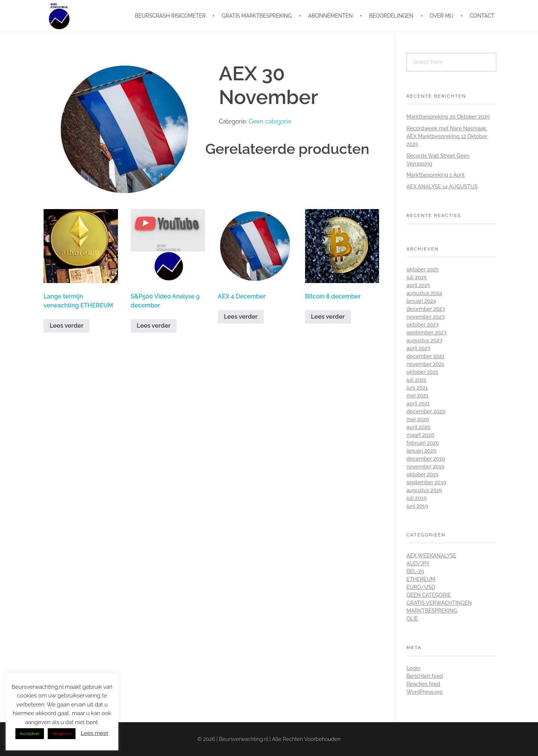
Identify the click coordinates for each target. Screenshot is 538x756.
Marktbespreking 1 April (435, 175)
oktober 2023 (423, 325)
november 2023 (425, 317)
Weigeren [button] (61, 734)
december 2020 (426, 411)
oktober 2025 (423, 270)
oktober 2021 (422, 372)
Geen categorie (270, 121)
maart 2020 (420, 435)
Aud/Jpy (418, 563)
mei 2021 (417, 396)
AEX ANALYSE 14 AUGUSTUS (442, 187)
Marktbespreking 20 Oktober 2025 (448, 117)
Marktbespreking (432, 611)
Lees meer (95, 733)
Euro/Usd (421, 587)
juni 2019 (417, 506)
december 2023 (426, 309)
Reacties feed (423, 684)
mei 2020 (418, 419)
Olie (412, 619)
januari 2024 (421, 301)
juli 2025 (417, 277)
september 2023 (426, 333)
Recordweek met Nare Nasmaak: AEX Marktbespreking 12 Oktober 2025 (447, 136)
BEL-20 (415, 571)
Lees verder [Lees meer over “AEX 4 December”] (241, 317)
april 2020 (419, 427)
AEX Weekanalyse (431, 556)
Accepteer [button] (30, 734)
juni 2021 (417, 388)
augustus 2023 (424, 340)
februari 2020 (423, 443)
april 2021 (418, 404)
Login (413, 668)
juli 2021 (416, 380)
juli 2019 (416, 498)
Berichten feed (425, 676)
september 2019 (426, 482)
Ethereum (421, 579)
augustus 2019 (424, 490)
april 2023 (418, 348)
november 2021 (425, 364)
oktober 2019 (422, 474)
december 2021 (425, 356)
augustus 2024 (424, 293)
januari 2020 (422, 451)
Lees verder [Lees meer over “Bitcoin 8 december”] (328, 317)
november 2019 (425, 467)
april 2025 (418, 285)
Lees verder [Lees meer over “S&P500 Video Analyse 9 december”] (154, 326)
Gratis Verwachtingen (439, 603)
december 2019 (426, 459)
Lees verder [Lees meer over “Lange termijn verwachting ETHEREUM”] (66, 326)
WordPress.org (425, 692)
